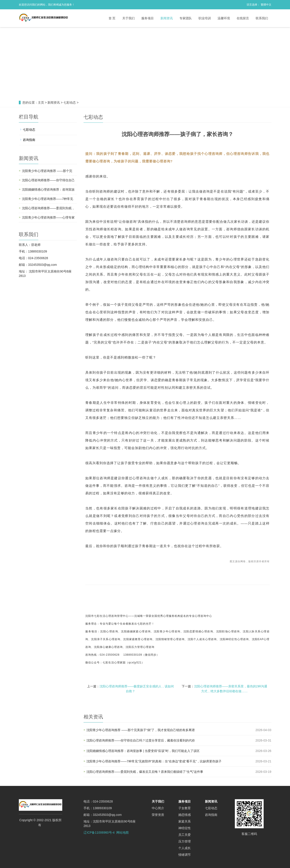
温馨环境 (224, 18)
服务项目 (148, 18)
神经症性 (185, 828)
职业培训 (205, 18)
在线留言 (243, 18)
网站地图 (123, 832)
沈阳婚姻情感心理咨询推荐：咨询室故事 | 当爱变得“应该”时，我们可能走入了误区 (143, 751)
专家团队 (186, 18)
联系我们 (262, 18)
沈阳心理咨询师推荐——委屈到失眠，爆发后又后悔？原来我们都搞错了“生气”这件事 (145, 772)
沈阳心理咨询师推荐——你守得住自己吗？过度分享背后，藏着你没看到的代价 (141, 740)
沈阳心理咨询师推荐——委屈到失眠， (48, 208)
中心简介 (158, 808)
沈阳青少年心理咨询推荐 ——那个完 (47, 171)
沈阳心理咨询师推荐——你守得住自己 (48, 180)
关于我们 (128, 18)
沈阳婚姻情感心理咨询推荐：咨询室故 (48, 189)
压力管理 (185, 841)
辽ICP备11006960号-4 (99, 832)
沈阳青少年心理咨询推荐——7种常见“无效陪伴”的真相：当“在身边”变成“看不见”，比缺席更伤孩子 (154, 761)
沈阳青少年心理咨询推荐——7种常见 (48, 199)
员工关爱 (185, 835)
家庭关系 (185, 821)
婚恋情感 (185, 815)
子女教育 (185, 808)
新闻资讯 (167, 18)
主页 (41, 103)
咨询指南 (29, 140)
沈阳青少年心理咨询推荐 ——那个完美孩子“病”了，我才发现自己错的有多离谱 (141, 730)
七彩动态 (70, 103)
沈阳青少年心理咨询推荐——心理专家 (48, 217)
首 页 (112, 18)
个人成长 (185, 848)
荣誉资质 (158, 815)
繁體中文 (266, 5)
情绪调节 (185, 855)
